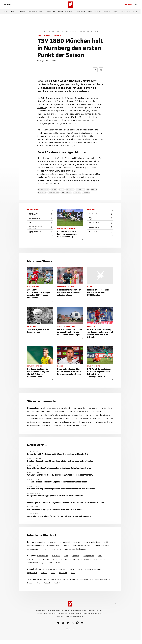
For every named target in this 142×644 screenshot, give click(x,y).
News (6, 12)
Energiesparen (89, 556)
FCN (88, 189)
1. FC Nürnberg (48, 98)
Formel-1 (43, 579)
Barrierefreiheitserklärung (54, 611)
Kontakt (60, 616)
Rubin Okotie (86, 193)
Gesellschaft (81, 12)
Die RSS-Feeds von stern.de (70, 542)
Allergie (42, 569)
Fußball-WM (84, 579)
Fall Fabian (22, 12)
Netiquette (53, 613)
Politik (90, 12)
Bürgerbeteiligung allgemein (77, 425)
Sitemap (66, 546)
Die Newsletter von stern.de (46, 542)
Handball (57, 583)
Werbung (79, 613)
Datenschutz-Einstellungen (92, 613)
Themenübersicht (52, 546)
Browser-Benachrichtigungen (76, 549)
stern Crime (69, 12)
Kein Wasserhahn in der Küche (86, 408)
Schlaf (53, 573)
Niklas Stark (77, 193)
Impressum (40, 611)
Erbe (100, 556)
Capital (60, 12)
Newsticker (36, 445)
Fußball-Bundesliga (53, 193)
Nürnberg (54, 189)
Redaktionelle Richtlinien (73, 611)
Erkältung (62, 569)
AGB (85, 611)
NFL (64, 579)
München (78, 158)
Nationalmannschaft (100, 579)
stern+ (49, 12)
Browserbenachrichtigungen (74, 616)
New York (65, 559)
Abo (128, 5)
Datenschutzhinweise (95, 611)
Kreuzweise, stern (85, 422)
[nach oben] (116, 604)
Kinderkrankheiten (94, 569)
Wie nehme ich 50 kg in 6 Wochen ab (57, 408)
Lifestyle (115, 12)
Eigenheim (76, 556)
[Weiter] (137, 12)
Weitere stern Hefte (101, 546)
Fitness (81, 569)
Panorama (97, 12)
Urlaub (86, 559)
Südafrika (76, 559)
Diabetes (52, 569)
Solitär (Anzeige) (54, 563)
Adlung (85, 136)
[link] (136, 5)
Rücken (44, 573)
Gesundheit (107, 12)
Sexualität (63, 573)
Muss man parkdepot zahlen (64, 422)
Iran (41, 12)
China (66, 556)
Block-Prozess (32, 12)
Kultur (123, 12)
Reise (134, 12)
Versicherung (98, 559)
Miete (55, 559)
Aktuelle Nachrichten (92, 542)
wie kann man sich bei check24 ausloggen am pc (73, 412)
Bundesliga (55, 579)
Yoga (38, 583)
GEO (55, 12)
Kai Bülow (94, 189)
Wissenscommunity (34, 546)
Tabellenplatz (42, 193)
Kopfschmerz (32, 573)
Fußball (46, 31)
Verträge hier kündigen (66, 613)
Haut (72, 569)
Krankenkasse (44, 559)
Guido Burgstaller (66, 193)
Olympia (73, 579)
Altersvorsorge (43, 556)
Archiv (106, 542)
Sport (129, 12)
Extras (12, 12)
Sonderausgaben (33, 549)
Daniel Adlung (70, 189)
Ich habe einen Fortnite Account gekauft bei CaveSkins (61, 415)
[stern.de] (70, 5)
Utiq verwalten (42, 613)
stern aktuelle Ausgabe (81, 546)
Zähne (73, 573)
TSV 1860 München (43, 189)
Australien (56, 556)
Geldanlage (31, 559)
